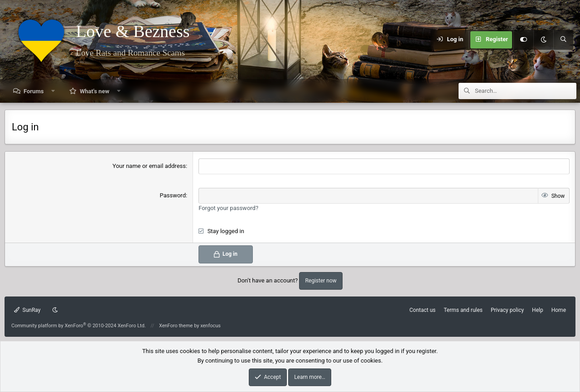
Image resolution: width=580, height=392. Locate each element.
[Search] (563, 40)
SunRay (27, 310)
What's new (94, 91)
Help (538, 310)
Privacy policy (507, 310)
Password (173, 195)
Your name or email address (149, 166)
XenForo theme (176, 326)
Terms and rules (463, 310)
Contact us (422, 310)
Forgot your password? (228, 208)
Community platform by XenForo (79, 326)
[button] (53, 91)
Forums (34, 91)
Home (559, 310)
